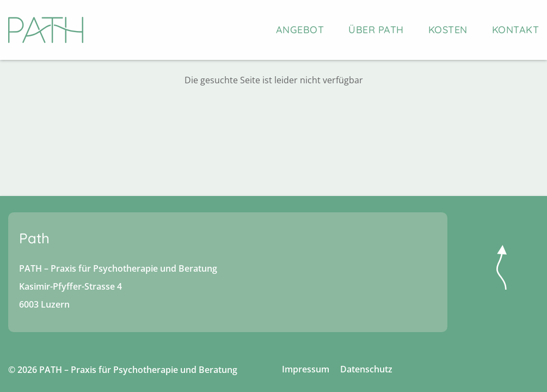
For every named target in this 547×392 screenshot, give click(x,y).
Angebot (300, 30)
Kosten (448, 30)
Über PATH (376, 30)
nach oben (502, 267)
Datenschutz (366, 369)
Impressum (306, 369)
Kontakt (516, 30)
